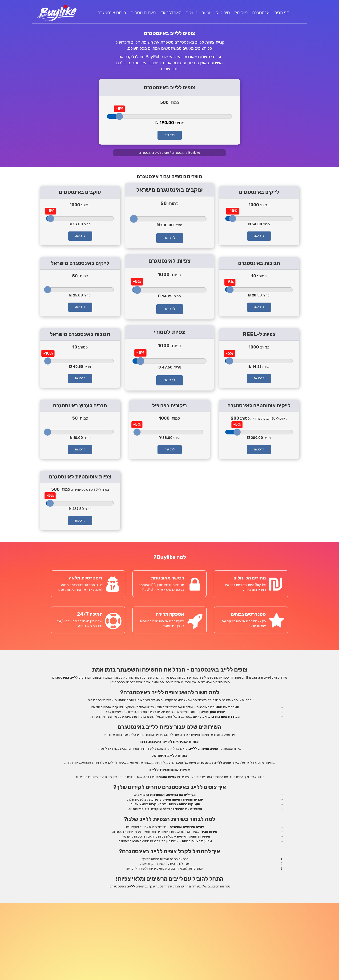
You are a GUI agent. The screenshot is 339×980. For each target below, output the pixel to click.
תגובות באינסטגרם (259, 263)
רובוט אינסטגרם (112, 13)
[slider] (119, 116)
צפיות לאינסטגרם (169, 261)
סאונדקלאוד (171, 13)
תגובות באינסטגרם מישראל (80, 334)
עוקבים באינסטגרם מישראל (170, 190)
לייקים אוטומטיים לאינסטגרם (259, 406)
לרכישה (170, 135)
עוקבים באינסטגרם (80, 192)
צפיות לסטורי (169, 332)
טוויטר (192, 13)
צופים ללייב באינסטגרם (154, 153)
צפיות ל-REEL (259, 334)
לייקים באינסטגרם (259, 192)
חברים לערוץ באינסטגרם (80, 406)
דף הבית (281, 13)
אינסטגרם (261, 13)
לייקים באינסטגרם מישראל (80, 263)
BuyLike (194, 153)
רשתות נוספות (143, 13)
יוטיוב (206, 13)
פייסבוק (241, 13)
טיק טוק (223, 13)
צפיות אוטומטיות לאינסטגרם (80, 477)
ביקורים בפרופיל (170, 406)
